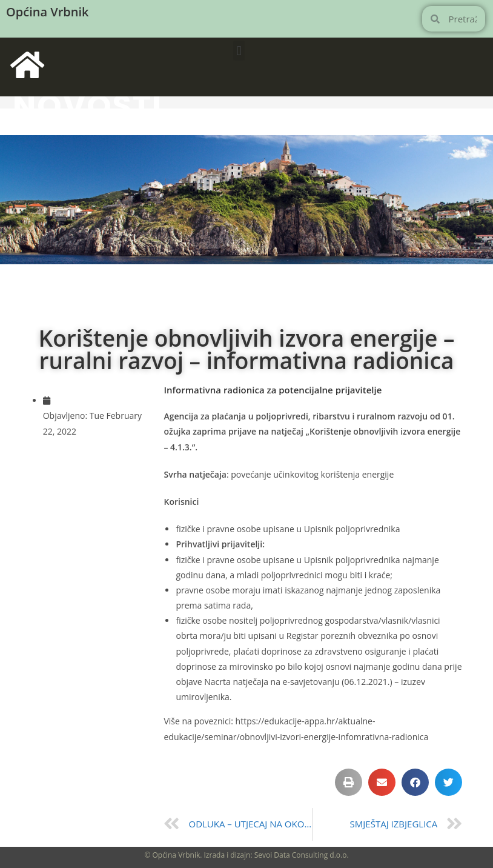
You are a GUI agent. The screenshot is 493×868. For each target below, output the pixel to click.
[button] (239, 51)
